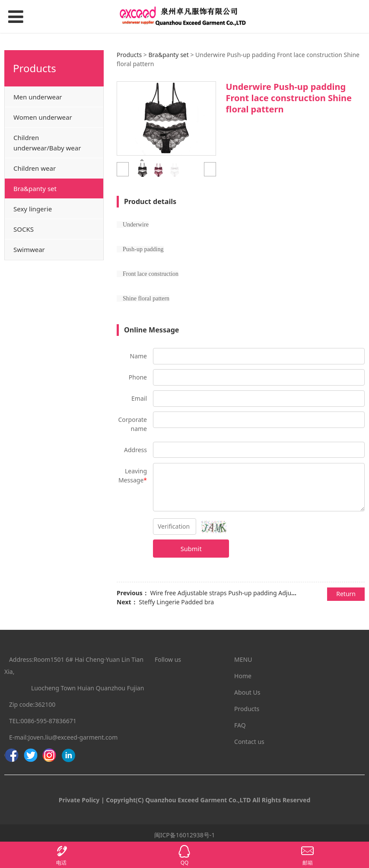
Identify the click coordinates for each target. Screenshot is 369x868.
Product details (150, 201)
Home (243, 676)
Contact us (249, 742)
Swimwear (29, 249)
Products (129, 55)
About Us (247, 692)
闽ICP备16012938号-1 (185, 835)
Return (346, 594)
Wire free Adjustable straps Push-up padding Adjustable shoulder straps (252, 593)
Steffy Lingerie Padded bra (176, 602)
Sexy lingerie (33, 209)
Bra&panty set (35, 188)
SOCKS (24, 229)
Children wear (35, 168)
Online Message (151, 330)
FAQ (240, 725)
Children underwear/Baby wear (47, 143)
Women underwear (43, 117)
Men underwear (38, 97)
